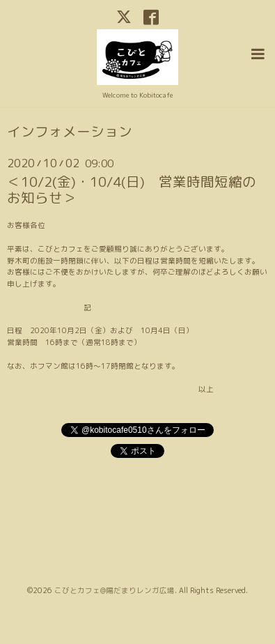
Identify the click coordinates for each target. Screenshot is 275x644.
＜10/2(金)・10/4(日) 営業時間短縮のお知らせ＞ (132, 190)
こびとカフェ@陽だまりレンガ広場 (115, 590)
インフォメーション (70, 132)
